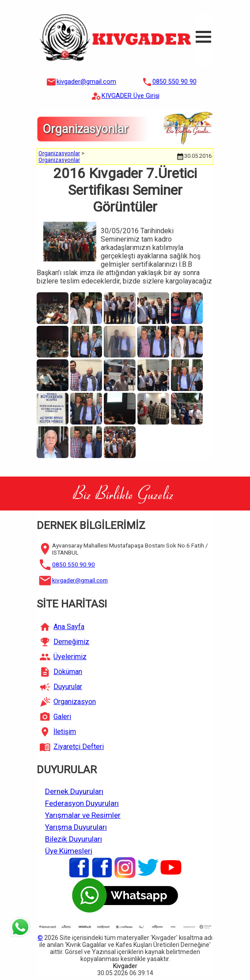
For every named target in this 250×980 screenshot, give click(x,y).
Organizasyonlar (59, 153)
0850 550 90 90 (174, 82)
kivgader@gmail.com (86, 82)
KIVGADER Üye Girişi (131, 96)
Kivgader (125, 966)
